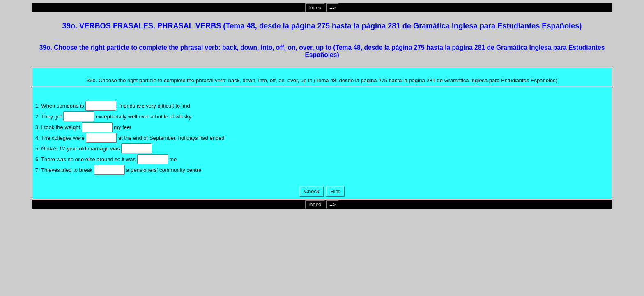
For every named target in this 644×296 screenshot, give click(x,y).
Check (312, 191)
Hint (335, 191)
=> (332, 8)
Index (315, 8)
